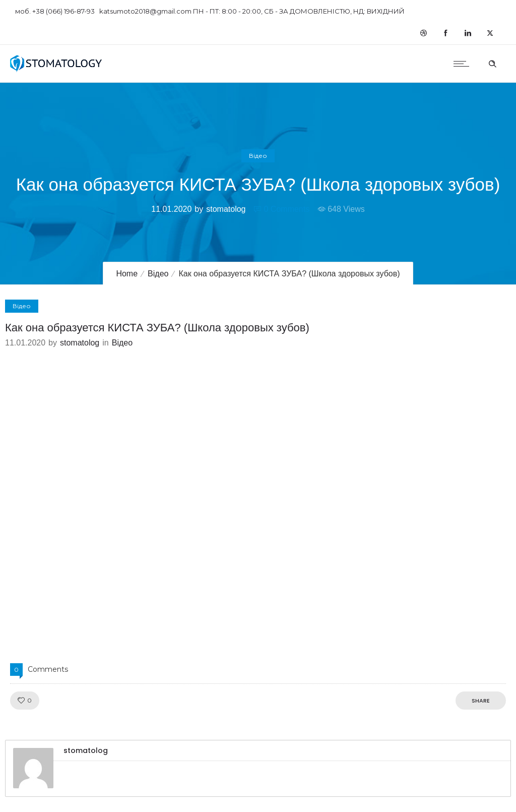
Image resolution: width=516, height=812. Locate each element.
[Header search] (492, 63)
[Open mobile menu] (464, 64)
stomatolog (226, 209)
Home (127, 274)
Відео (158, 274)
